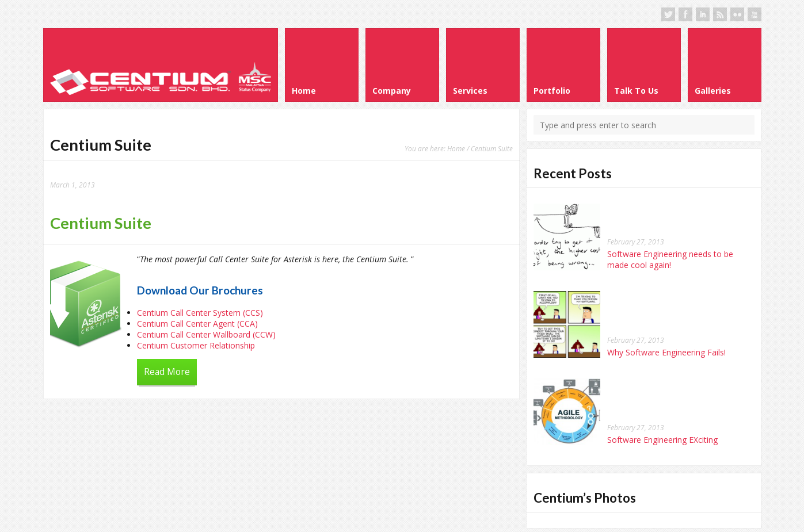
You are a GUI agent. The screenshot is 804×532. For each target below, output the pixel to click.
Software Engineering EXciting (662, 440)
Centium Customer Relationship (196, 345)
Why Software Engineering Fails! (666, 352)
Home (456, 148)
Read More (167, 372)
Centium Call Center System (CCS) (200, 313)
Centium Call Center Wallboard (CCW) (206, 334)
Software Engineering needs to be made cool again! (670, 259)
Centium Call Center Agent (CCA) (197, 324)
